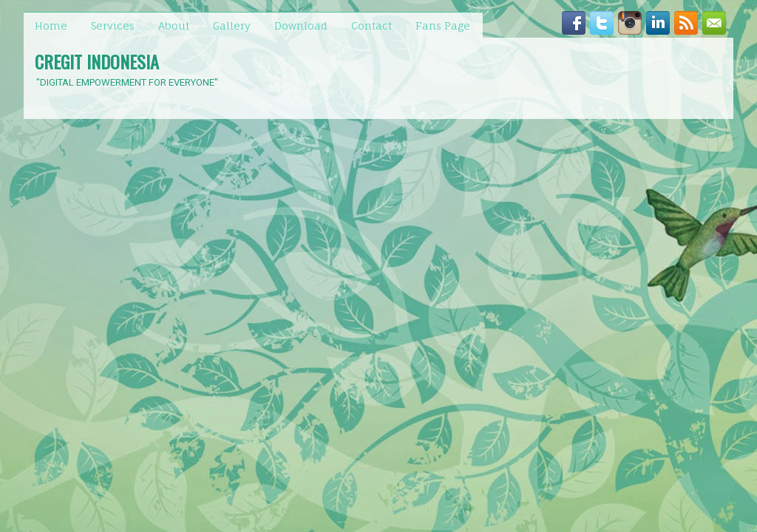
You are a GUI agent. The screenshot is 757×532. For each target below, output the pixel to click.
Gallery (232, 25)
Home (51, 25)
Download (301, 25)
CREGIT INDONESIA (97, 61)
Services (113, 25)
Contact (371, 25)
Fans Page (443, 25)
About (174, 25)
